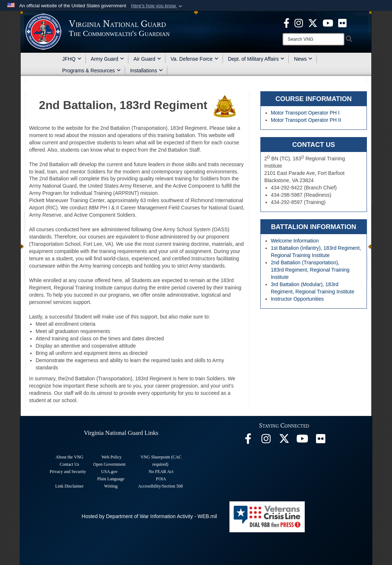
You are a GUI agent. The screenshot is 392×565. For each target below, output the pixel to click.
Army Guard (107, 59)
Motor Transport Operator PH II (306, 120)
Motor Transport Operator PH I (305, 113)
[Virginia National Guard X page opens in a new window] (313, 23)
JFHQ (72, 59)
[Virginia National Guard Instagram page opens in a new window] (299, 23)
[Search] (313, 39)
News (303, 59)
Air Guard (147, 59)
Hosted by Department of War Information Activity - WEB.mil (149, 516)
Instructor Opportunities (297, 299)
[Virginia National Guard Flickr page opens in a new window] (342, 23)
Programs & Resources (91, 71)
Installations (147, 71)
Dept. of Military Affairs (256, 59)
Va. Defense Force (195, 59)
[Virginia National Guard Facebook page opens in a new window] (287, 23)
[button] (157, 6)
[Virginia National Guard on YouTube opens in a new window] (328, 23)
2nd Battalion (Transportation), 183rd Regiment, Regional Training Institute (310, 270)
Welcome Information (295, 241)
